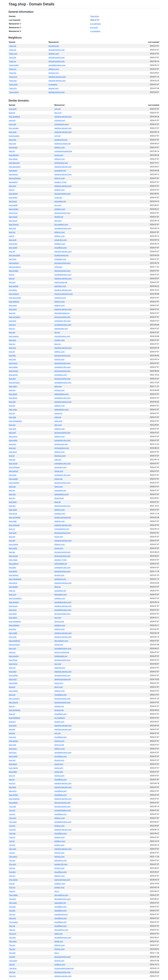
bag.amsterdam (15, 421)
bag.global (13, 194)
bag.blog (12, 629)
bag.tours (13, 749)
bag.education (15, 167)
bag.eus (12, 652)
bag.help (12, 787)
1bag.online (14, 92)
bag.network (14, 302)
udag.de (58, 417)
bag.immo (13, 664)
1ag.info (12, 830)
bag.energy (13, 174)
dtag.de (57, 502)
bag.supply (13, 479)
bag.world (13, 248)
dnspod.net (59, 498)
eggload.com (60, 668)
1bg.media (13, 895)
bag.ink (12, 498)
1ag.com (12, 818)
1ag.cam (12, 849)
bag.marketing (15, 622)
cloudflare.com (60, 248)
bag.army (13, 791)
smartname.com (61, 163)
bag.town (13, 610)
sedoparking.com (61, 394)
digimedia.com (60, 595)
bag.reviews (14, 602)
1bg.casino (13, 922)
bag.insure (13, 606)
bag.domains (14, 383)
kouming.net (54, 46)
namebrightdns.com (63, 810)
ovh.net (57, 109)
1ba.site (12, 953)
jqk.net (57, 332)
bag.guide (13, 440)
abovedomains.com (63, 899)
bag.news (13, 305)
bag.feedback (14, 718)
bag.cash (13, 637)
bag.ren (12, 490)
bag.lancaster (14, 255)
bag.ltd (12, 352)
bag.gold (12, 429)
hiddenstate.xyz (61, 656)
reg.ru (57, 891)
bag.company (15, 317)
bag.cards (13, 548)
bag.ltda (12, 356)
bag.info (12, 494)
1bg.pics (12, 918)
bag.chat (12, 140)
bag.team (13, 502)
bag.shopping (15, 710)
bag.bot (12, 687)
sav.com (58, 205)
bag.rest (12, 402)
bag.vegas (13, 560)
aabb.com (59, 934)
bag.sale (12, 417)
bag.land (12, 321)
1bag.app (13, 81)
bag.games (13, 741)
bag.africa (13, 583)
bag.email (13, 171)
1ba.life (12, 957)
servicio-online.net (62, 652)
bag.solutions (14, 641)
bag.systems (14, 483)
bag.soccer (13, 556)
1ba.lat (12, 965)
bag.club (12, 228)
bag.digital (13, 587)
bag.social (13, 463)
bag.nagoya (14, 294)
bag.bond (13, 201)
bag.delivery (14, 155)
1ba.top (12, 949)
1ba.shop (13, 968)
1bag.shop (94, 16)
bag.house (13, 213)
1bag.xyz (13, 69)
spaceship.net (60, 171)
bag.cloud (13, 221)
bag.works (13, 244)
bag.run (12, 413)
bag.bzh (12, 120)
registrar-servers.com (57, 77)
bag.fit (11, 236)
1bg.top (12, 868)
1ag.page (13, 822)
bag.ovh (12, 668)
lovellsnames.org (61, 255)
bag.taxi (12, 760)
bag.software (14, 467)
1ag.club (12, 807)
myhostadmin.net (62, 448)
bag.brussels (14, 136)
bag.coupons (14, 699)
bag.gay (12, 425)
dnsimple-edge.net (62, 313)
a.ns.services (95, 24)
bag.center (13, 159)
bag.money (13, 371)
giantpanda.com (61, 329)
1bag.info (13, 88)
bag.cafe (12, 124)
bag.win (12, 695)
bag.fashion (14, 263)
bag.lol (12, 278)
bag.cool (12, 648)
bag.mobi (13, 521)
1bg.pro (12, 891)
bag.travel (13, 514)
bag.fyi (12, 190)
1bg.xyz (12, 876)
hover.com (59, 537)
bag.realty (13, 386)
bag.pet (12, 537)
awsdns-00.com (61, 864)
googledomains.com (57, 65)
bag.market (14, 286)
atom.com (59, 487)
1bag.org (13, 50)
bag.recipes (14, 575)
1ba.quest (13, 961)
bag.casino (13, 691)
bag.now (12, 737)
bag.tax (12, 552)
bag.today (13, 510)
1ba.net (12, 926)
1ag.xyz (12, 837)
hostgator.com (60, 259)
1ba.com (12, 934)
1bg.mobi (13, 903)
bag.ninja (13, 309)
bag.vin (12, 776)
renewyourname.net (62, 144)
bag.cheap (13, 147)
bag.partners (14, 625)
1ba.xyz (12, 945)
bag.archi (13, 109)
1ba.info (12, 976)
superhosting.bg (61, 914)
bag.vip (12, 529)
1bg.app (12, 907)
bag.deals (13, 290)
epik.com (58, 386)
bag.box (12, 722)
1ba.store (13, 941)
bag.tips (12, 506)
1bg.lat (12, 884)
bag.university (15, 517)
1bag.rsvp (13, 77)
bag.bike (12, 568)
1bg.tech (12, 899)
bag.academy (14, 117)
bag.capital (13, 544)
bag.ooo (12, 325)
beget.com (59, 941)
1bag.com (13, 54)
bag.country (14, 656)
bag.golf (12, 433)
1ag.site (12, 833)
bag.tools (13, 726)
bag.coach (13, 217)
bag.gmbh (13, 198)
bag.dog (12, 379)
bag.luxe (12, 359)
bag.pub (12, 448)
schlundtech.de (61, 564)
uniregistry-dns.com (62, 321)
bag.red (12, 541)
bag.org (12, 344)
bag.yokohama (15, 579)
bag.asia (12, 340)
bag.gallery (13, 675)
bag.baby (13, 672)
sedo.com (58, 421)
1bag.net (12, 46)
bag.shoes (13, 660)
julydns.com (59, 845)
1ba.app (12, 938)
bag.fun (12, 783)
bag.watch (13, 756)
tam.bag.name (15, 298)
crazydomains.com (62, 336)
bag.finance (14, 225)
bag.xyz (12, 591)
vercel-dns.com (61, 240)
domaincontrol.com (57, 50)
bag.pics (12, 348)
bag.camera (14, 128)
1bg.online (13, 880)
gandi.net (58, 413)
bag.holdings (14, 799)
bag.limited (13, 271)
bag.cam (12, 186)
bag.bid (12, 729)
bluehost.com (60, 456)
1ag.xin (12, 853)
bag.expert (13, 182)
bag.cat (12, 714)
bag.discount (14, 163)
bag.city (12, 313)
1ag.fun (12, 845)
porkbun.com (60, 209)
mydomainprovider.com (64, 968)
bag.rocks (13, 410)
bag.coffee (13, 795)
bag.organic (14, 336)
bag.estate (13, 803)
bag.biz (12, 151)
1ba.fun (12, 972)
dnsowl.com (54, 88)
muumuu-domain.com (64, 294)
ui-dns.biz (58, 198)
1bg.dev (12, 911)
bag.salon (13, 618)
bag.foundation (15, 598)
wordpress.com (61, 375)
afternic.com (54, 54)
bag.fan (12, 232)
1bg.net (12, 860)
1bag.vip (12, 61)
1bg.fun (12, 887)
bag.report (13, 398)
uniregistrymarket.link (63, 151)
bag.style (13, 475)
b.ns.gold (94, 28)
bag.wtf (12, 252)
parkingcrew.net (61, 282)
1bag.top (13, 73)
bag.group (13, 437)
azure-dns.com (60, 467)
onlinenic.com (60, 298)
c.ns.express (95, 31)
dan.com (58, 113)
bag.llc (12, 275)
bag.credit (13, 633)
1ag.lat (12, 841)
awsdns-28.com (61, 140)
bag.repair (13, 394)
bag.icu (12, 329)
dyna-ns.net (59, 622)
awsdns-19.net (60, 182)
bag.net (12, 332)
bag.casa (13, 132)
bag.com (12, 595)
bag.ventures (14, 525)
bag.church (13, 702)
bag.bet (12, 113)
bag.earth (13, 614)
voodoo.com (59, 340)
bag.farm (13, 259)
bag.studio (13, 683)
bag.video (13, 772)
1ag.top (12, 826)
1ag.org (12, 814)
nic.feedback (60, 718)
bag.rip (12, 780)
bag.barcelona (15, 267)
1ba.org (12, 930)
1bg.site (12, 872)
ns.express (53, 84)
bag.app (12, 487)
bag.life (12, 406)
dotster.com (59, 706)
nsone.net (58, 479)
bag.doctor (13, 375)
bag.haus (13, 753)
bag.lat (12, 456)
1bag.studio (14, 65)
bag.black (13, 764)
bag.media (13, 367)
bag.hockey (14, 209)
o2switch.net (60, 120)
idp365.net (59, 217)
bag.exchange (15, 178)
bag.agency (14, 564)
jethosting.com (60, 860)
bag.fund (13, 533)
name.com (59, 155)
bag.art (12, 706)
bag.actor (13, 679)
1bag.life (12, 58)
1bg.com (12, 864)
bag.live (12, 282)
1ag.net (12, 810)
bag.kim (12, 390)
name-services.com (62, 880)
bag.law (12, 460)
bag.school (13, 471)
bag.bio (12, 733)
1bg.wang (13, 857)
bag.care (12, 144)
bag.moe (12, 745)
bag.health (13, 205)
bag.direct (13, 571)
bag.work (13, 240)
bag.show (13, 452)
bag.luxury (13, 363)
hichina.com (54, 73)
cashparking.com (61, 124)
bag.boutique (14, 645)
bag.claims (13, 768)
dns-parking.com (61, 641)
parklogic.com (60, 286)
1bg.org (12, 914)
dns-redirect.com (61, 225)
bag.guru (13, 444)
